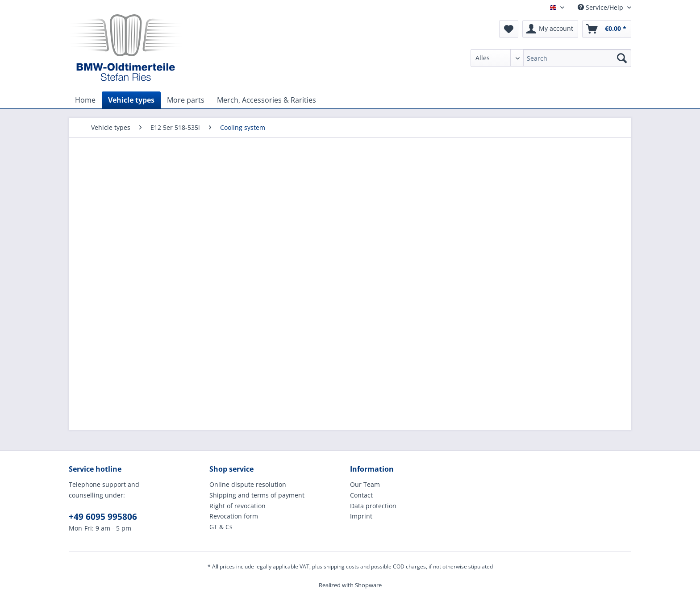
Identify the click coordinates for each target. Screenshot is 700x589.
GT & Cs (221, 527)
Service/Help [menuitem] (601, 7)
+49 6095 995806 (103, 517)
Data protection (373, 506)
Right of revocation (237, 506)
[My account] (550, 29)
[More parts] (186, 100)
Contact (361, 495)
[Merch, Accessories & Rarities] (267, 100)
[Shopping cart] (607, 29)
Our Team (365, 484)
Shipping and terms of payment (257, 495)
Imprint (361, 516)
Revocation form (234, 516)
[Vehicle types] (131, 100)
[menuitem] (551, 62)
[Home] (85, 100)
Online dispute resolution (248, 484)
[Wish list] (509, 29)
